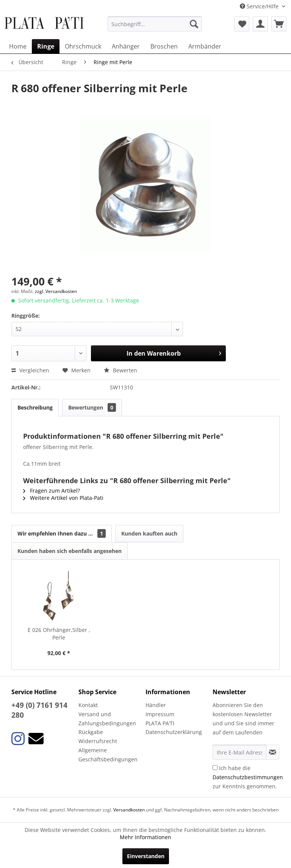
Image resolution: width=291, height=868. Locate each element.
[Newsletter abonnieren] (273, 752)
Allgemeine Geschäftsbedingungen (108, 755)
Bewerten (120, 370)
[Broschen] (164, 46)
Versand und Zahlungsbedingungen (107, 719)
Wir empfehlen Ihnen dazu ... (62, 533)
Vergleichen (30, 370)
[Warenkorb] (279, 24)
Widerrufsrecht (98, 741)
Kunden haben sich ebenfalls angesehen (70, 551)
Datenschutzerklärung (174, 732)
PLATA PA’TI (160, 723)
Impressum (160, 714)
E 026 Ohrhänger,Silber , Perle (59, 634)
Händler (156, 705)
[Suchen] (194, 24)
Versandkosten (129, 810)
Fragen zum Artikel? (52, 491)
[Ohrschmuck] (83, 46)
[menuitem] (155, 24)
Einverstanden (146, 856)
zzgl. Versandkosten (56, 291)
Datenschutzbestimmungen (248, 777)
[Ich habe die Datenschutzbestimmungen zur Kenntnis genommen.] (215, 768)
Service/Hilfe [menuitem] (260, 6)
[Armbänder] (205, 46)
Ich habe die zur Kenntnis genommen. (248, 777)
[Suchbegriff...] (155, 24)
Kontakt (88, 705)
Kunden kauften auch (149, 533)
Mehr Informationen (145, 837)
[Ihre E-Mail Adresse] (239, 752)
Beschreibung (35, 407)
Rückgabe (91, 732)
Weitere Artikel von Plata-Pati (63, 498)
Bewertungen (92, 407)
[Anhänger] (126, 46)
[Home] (18, 46)
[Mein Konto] (260, 24)
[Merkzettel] (242, 24)
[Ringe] (46, 46)
